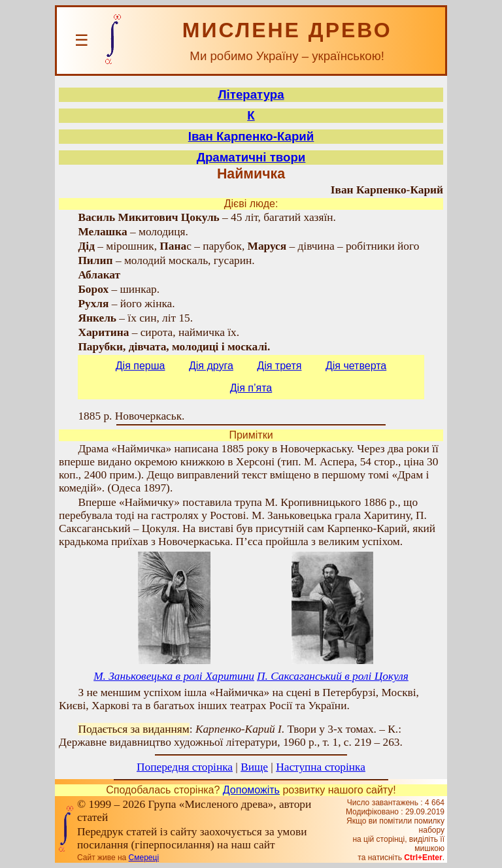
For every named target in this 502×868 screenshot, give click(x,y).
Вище (254, 767)
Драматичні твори (251, 157)
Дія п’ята (251, 388)
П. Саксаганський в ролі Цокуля (333, 676)
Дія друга (211, 366)
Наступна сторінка (321, 767)
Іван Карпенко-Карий (251, 136)
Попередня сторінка (185, 767)
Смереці (144, 858)
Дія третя (279, 366)
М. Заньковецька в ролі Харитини (174, 676)
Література (251, 94)
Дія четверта (356, 366)
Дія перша (141, 366)
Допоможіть (251, 790)
